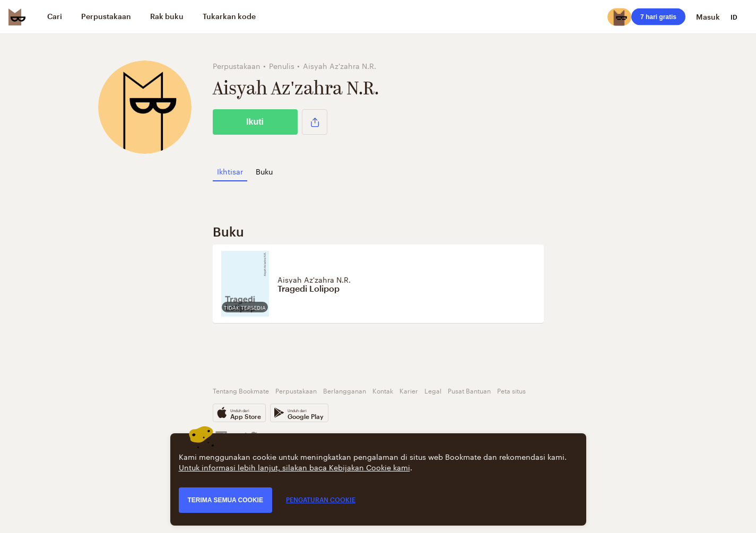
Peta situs (511, 390)
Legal (433, 390)
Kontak (383, 390)
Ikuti (255, 122)
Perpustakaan (296, 390)
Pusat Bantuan (469, 390)
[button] (315, 122)
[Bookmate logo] (17, 17)
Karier (409, 390)
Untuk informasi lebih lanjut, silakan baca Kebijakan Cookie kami (294, 467)
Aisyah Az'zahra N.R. (314, 279)
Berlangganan (345, 390)
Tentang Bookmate (241, 390)
